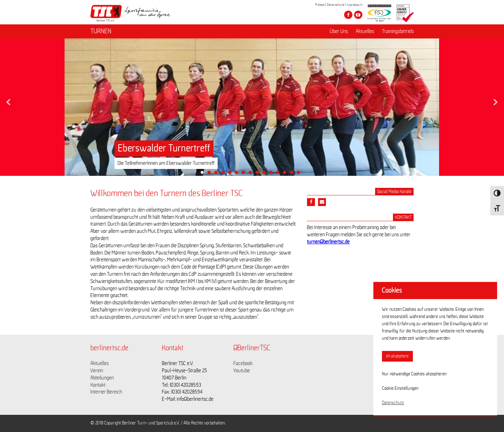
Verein (97, 371)
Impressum (355, 5)
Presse (320, 5)
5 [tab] (231, 174)
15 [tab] (300, 174)
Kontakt (98, 385)
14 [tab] (293, 174)
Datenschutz (336, 5)
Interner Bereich (106, 392)
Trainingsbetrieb (398, 31)
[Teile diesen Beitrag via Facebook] (311, 202)
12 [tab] (280, 174)
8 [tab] (252, 174)
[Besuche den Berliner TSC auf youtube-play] (358, 15)
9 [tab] (259, 174)
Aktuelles (365, 31)
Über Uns (339, 31)
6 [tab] (238, 174)
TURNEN (101, 31)
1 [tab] (204, 174)
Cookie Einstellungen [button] (400, 388)
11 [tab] (273, 174)
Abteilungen (102, 378)
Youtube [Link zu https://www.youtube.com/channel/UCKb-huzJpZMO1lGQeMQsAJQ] (242, 371)
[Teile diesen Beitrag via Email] (322, 202)
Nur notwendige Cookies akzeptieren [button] (414, 374)
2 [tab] (211, 174)
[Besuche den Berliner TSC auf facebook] (348, 15)
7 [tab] (245, 174)
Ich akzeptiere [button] (397, 356)
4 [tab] (224, 174)
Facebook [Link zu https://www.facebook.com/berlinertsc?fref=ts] (243, 363)
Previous (9, 100)
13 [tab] (286, 174)
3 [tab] (218, 174)
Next (495, 100)
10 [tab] (266, 174)
